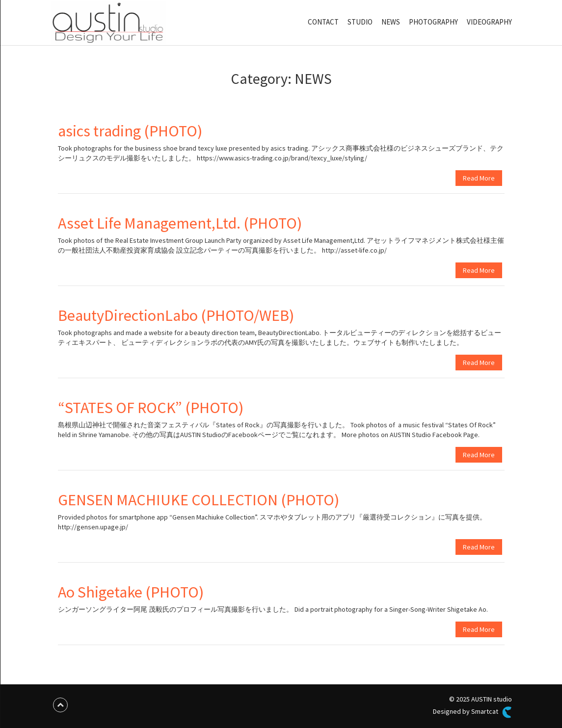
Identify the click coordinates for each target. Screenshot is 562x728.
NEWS (391, 22)
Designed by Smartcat (472, 712)
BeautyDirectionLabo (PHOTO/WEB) (176, 315)
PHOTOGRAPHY (433, 22)
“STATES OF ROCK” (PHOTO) (151, 408)
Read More (479, 178)
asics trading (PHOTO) (130, 131)
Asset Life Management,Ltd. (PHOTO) (180, 223)
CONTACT (323, 22)
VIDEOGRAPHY (489, 22)
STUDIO (360, 22)
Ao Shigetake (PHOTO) (131, 592)
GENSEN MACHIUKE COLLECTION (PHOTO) (199, 500)
